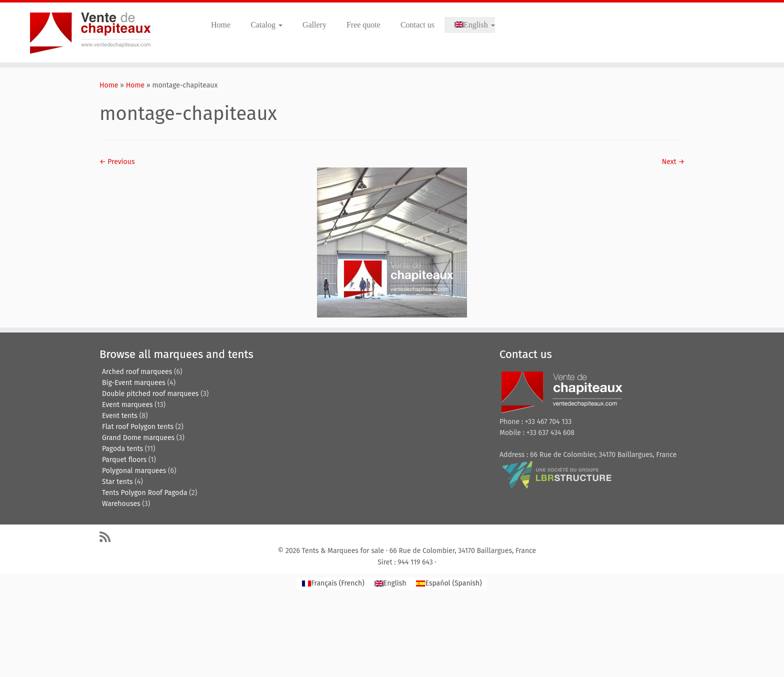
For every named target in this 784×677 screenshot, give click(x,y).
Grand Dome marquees (138, 438)
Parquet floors (124, 460)
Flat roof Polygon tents (138, 427)
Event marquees (127, 405)
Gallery (314, 25)
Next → (673, 162)
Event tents (120, 416)
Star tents (117, 482)
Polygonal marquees (134, 471)
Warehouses (121, 504)
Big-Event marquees (134, 383)
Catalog (266, 25)
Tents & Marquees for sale (343, 551)
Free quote (363, 25)
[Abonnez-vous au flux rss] (108, 537)
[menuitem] (470, 25)
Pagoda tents (122, 449)
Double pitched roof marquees (150, 394)
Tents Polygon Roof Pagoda (145, 493)
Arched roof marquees (137, 372)
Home (221, 25)
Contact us (417, 25)
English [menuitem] (395, 583)
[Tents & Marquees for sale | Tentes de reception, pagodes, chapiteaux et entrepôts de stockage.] (90, 32)
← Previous (117, 162)
